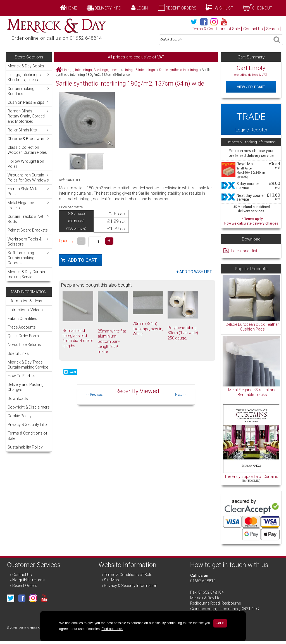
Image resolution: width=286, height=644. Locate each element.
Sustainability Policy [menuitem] (25, 447)
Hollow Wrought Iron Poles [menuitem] (26, 164)
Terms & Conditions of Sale (216, 29)
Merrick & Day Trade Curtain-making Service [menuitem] (28, 365)
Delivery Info (108, 8)
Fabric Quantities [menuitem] (22, 319)
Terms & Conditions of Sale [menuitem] (27, 436)
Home (71, 8)
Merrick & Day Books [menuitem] (26, 66)
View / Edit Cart (251, 87)
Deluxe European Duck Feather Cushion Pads (252, 327)
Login (142, 8)
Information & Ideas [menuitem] (25, 301)
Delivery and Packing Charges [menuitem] (26, 387)
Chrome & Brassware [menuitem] (29, 139)
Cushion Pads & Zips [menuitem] (29, 102)
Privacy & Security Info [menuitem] (27, 424)
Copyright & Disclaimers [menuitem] (29, 407)
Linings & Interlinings (139, 70)
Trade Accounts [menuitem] (22, 327)
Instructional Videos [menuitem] (25, 310)
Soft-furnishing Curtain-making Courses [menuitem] (29, 258)
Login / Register (251, 119)
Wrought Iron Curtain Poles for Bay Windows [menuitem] (29, 177)
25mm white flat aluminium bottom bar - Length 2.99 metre (112, 341)
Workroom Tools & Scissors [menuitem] (29, 241)
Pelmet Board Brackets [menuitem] (28, 230)
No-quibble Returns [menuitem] (24, 345)
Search (272, 29)
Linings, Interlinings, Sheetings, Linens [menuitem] (29, 77)
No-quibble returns (28, 580)
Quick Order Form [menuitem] (23, 336)
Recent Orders (181, 8)
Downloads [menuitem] (18, 398)
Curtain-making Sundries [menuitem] (29, 91)
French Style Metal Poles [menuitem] (29, 191)
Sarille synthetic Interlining (178, 70)
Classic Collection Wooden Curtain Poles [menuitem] (27, 150)
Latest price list (244, 251)
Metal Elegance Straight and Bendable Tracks (252, 392)
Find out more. (112, 629)
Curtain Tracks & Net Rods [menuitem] (29, 219)
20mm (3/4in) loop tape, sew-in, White (148, 329)
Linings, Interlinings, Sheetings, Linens (91, 70)
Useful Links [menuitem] (18, 353)
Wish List (224, 8)
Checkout (262, 8)
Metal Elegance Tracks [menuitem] (29, 205)
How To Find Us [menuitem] (22, 376)
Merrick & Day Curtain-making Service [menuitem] (27, 274)
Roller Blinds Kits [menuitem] (29, 130)
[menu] (29, 171)
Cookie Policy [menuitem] (20, 416)
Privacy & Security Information (131, 586)
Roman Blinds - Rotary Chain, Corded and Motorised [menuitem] (29, 116)
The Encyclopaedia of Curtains (251, 476)
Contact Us (253, 29)
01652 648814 (203, 581)
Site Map (111, 580)
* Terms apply (251, 220)
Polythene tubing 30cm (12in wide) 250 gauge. (183, 333)
